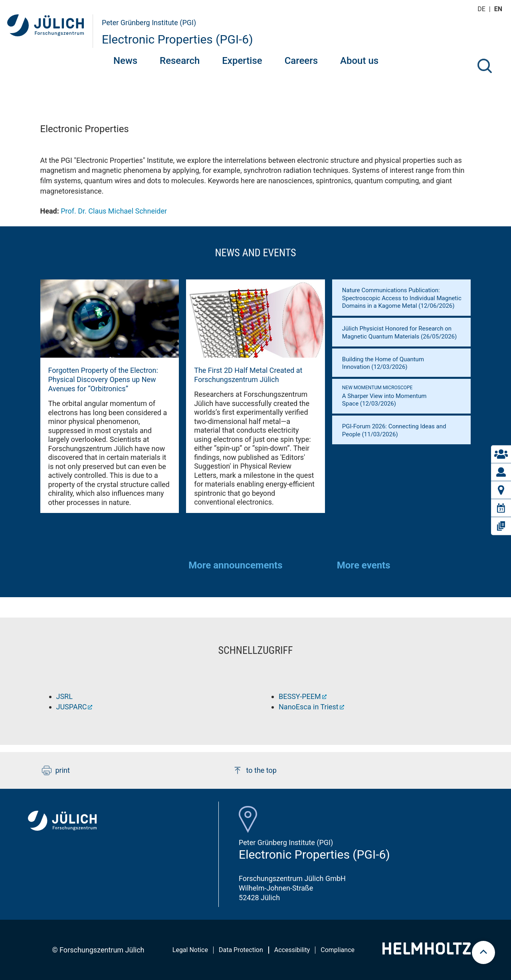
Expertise (242, 61)
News (125, 61)
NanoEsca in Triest (309, 707)
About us (359, 61)
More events (364, 565)
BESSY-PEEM (300, 696)
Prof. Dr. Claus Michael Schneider (114, 211)
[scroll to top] (483, 952)
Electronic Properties (85, 129)
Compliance (338, 950)
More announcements (235, 565)
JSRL (64, 696)
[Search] (485, 66)
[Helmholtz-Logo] (427, 952)
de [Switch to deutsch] (482, 9)
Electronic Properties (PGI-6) (177, 39)
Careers (301, 61)
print (56, 770)
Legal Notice (190, 950)
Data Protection (241, 950)
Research (180, 61)
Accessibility (292, 950)
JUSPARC (72, 707)
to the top (255, 770)
